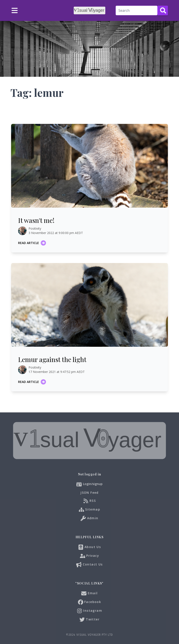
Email (89, 593)
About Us (90, 547)
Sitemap (89, 510)
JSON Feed (89, 493)
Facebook (90, 602)
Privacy (89, 556)
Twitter (89, 620)
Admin (89, 518)
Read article (32, 243)
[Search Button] (163, 10)
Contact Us (89, 565)
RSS (90, 501)
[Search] (137, 10)
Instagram (89, 611)
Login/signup (93, 484)
